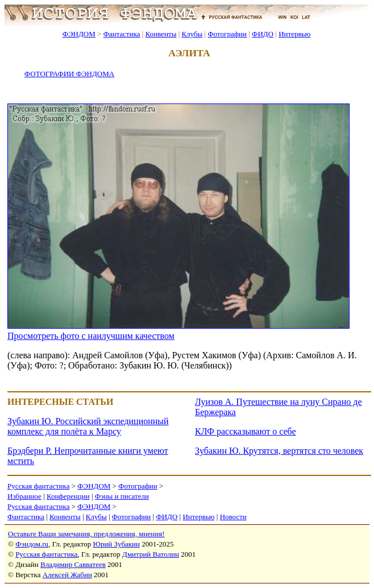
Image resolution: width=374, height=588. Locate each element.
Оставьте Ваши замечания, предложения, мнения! (86, 534)
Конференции (68, 496)
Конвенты (161, 34)
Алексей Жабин (67, 575)
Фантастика (122, 34)
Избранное (24, 496)
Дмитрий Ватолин (151, 554)
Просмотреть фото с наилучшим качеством (91, 336)
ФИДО (263, 34)
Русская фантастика (38, 486)
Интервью (294, 34)
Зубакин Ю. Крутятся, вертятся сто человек (279, 451)
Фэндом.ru (32, 544)
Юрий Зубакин (117, 544)
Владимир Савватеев (73, 564)
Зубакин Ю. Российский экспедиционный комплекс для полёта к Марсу (88, 426)
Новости (233, 517)
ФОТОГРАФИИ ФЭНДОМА (69, 74)
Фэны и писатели (122, 496)
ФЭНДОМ (79, 34)
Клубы (192, 34)
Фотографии (227, 34)
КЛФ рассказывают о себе (246, 431)
